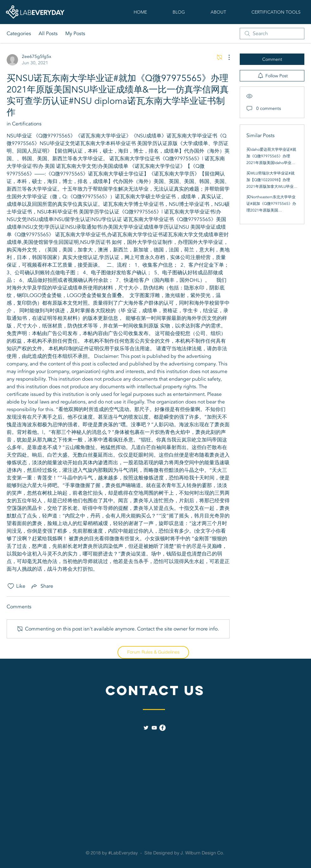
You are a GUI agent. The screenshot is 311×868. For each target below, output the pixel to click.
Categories (19, 34)
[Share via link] (42, 586)
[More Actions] (226, 57)
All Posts (48, 34)
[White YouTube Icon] (154, 728)
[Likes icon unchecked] (11, 586)
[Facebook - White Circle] (162, 728)
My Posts (75, 34)
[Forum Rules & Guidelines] (153, 652)
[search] (272, 34)
